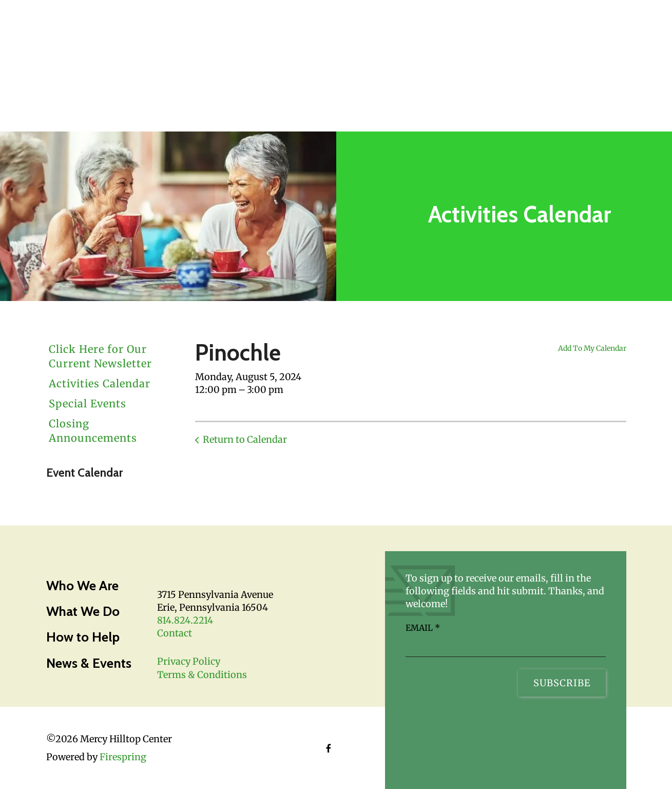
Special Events (88, 403)
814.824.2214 (185, 620)
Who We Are (82, 586)
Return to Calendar (245, 439)
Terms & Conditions (202, 675)
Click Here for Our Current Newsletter (100, 356)
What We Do (83, 611)
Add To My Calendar (592, 348)
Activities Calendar (100, 383)
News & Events (89, 663)
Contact (175, 633)
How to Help (83, 637)
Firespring (123, 757)
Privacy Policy (189, 661)
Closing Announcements (93, 431)
